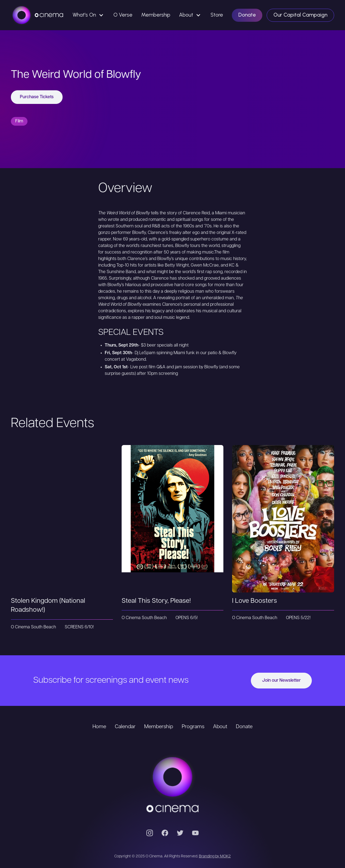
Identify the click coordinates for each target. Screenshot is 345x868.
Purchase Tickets (37, 97)
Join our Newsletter (281, 681)
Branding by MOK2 (215, 856)
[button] (89, 15)
